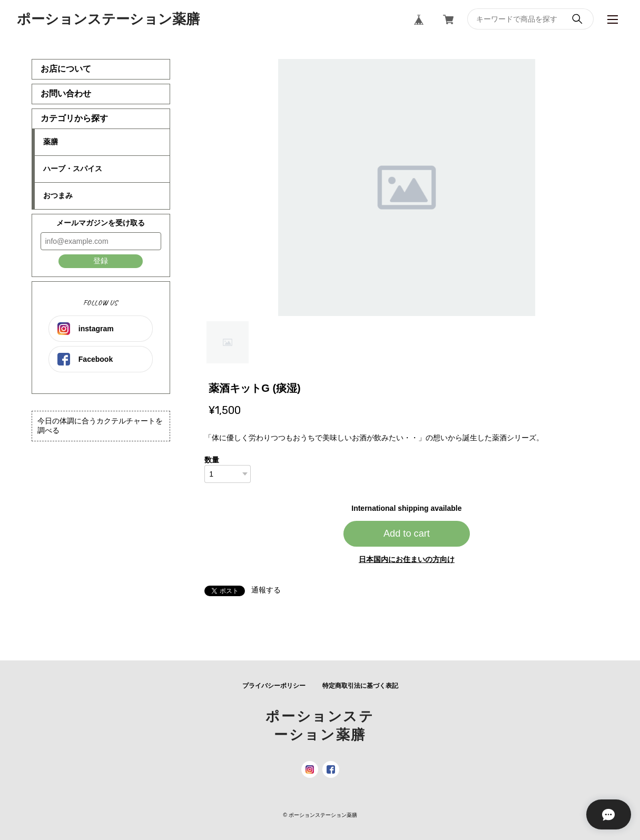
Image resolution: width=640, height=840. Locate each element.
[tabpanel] (407, 187)
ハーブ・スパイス (73, 169)
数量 (212, 460)
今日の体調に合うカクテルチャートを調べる (100, 426)
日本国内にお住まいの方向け (407, 559)
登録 (101, 261)
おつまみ (58, 195)
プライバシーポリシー (274, 686)
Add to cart (407, 533)
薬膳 (51, 142)
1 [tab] (228, 342)
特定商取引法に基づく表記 (360, 686)
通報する (266, 590)
